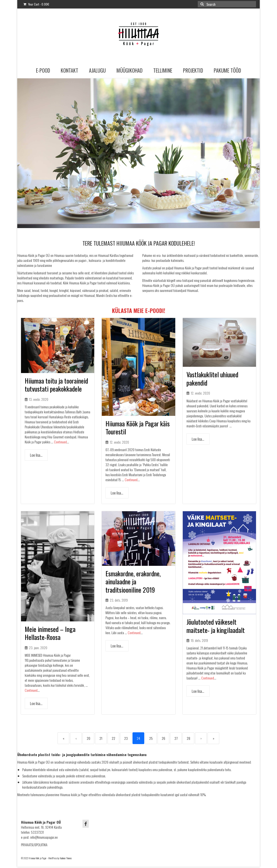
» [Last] (213, 738)
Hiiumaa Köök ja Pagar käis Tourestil (138, 428)
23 (126, 738)
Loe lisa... (36, 455)
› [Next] (201, 738)
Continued (60, 442)
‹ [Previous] (76, 738)
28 (188, 738)
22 (113, 738)
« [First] (63, 738)
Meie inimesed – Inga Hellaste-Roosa (50, 633)
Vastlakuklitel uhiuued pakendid (212, 379)
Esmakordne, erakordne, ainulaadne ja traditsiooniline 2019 (133, 582)
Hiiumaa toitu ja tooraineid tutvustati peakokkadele (56, 385)
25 (151, 738)
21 (101, 738)
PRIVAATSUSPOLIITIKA (34, 845)
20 (88, 738)
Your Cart (36, 4)
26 (163, 738)
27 (176, 738)
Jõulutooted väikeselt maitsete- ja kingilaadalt (216, 626)
